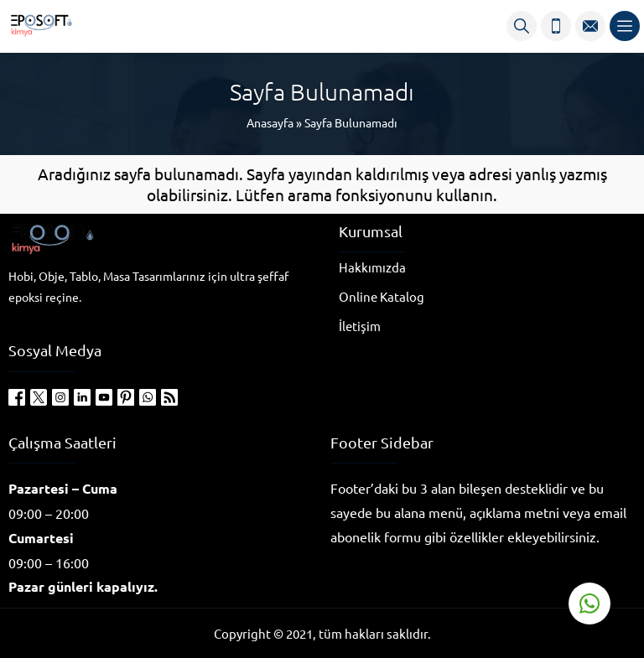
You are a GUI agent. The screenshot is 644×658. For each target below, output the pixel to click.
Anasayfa (270, 122)
